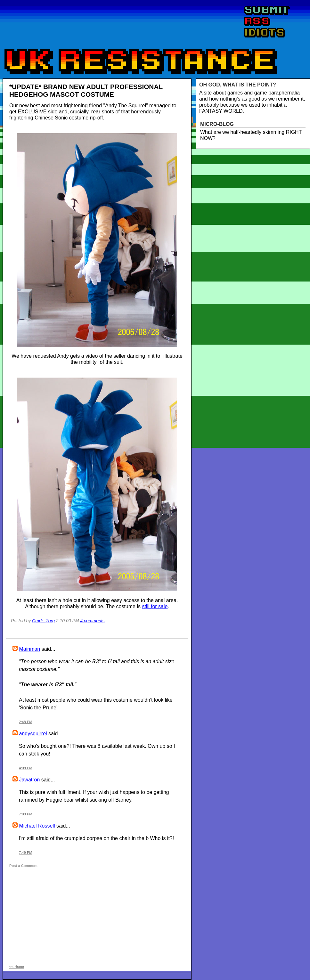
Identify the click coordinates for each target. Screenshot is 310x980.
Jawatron (29, 780)
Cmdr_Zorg (43, 621)
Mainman (29, 649)
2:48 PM (26, 722)
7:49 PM (26, 853)
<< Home (17, 967)
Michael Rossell (37, 826)
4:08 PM (26, 768)
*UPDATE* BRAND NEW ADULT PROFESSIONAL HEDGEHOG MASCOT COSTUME (86, 90)
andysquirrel (33, 734)
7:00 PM (26, 814)
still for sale (155, 606)
